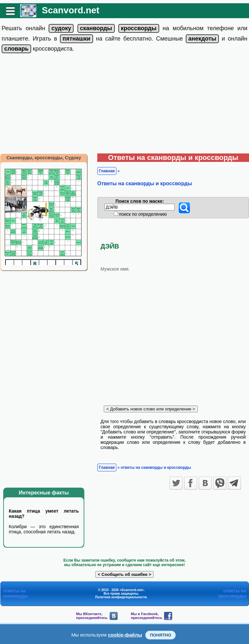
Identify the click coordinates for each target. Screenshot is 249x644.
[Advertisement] (124, 105)
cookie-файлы (125, 635)
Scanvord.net (71, 10)
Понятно (160, 635)
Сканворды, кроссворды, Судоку (44, 158)
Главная (107, 171)
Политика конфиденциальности (121, 597)
